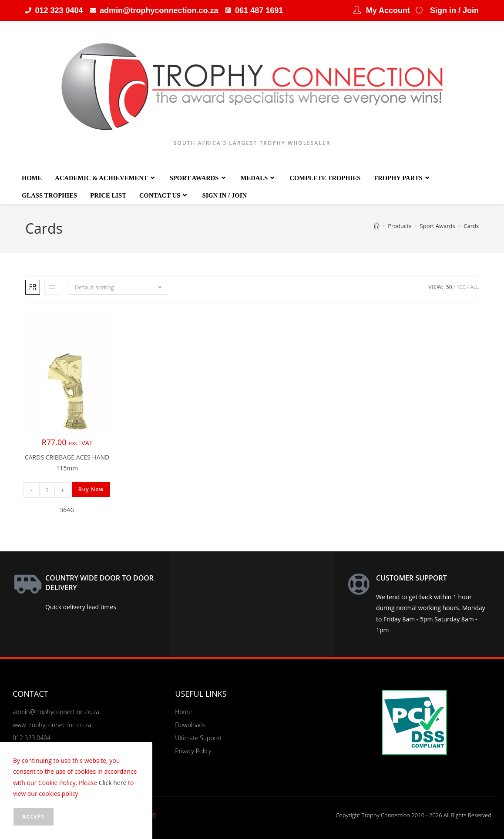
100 (461, 287)
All (474, 287)
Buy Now (91, 489)
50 (449, 287)
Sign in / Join (454, 10)
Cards (471, 226)
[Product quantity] (47, 490)
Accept (34, 817)
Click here (113, 783)
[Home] (377, 226)
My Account (388, 10)
